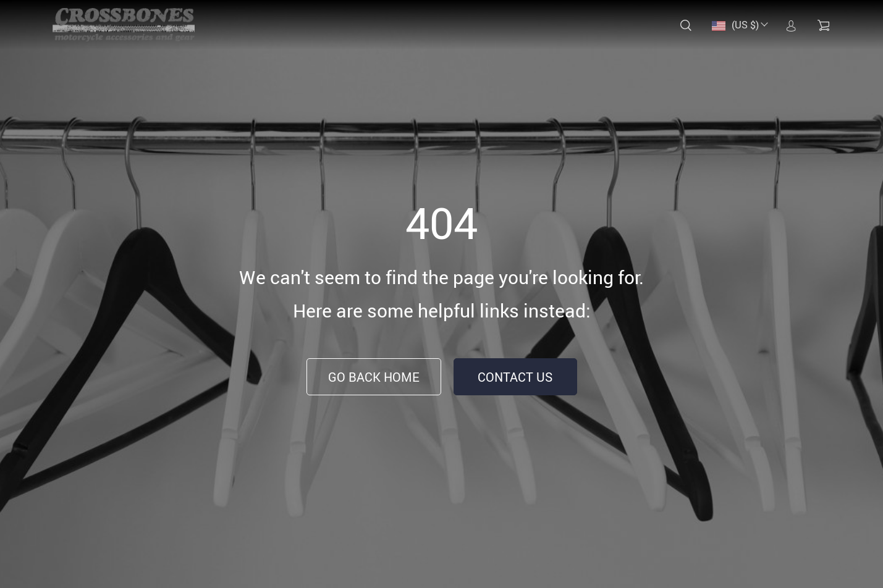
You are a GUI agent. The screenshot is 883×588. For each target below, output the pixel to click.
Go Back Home (374, 377)
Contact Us (515, 377)
